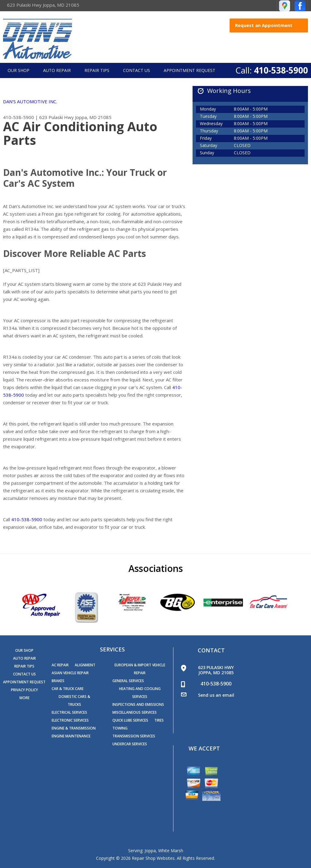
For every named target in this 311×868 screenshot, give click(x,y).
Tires (159, 720)
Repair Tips (97, 70)
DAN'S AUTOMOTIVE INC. (30, 101)
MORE (24, 698)
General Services (128, 681)
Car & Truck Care (68, 689)
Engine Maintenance (71, 736)
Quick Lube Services (130, 720)
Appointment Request (190, 70)
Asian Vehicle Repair (70, 673)
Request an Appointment (270, 25)
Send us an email (216, 695)
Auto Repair (57, 70)
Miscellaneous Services (135, 712)
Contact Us (137, 70)
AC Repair (60, 665)
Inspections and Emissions (138, 704)
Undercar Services (130, 744)
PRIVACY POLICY (24, 690)
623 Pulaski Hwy (56, 117)
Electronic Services (70, 720)
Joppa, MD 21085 (93, 117)
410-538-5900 (281, 70)
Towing (120, 728)
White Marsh (171, 851)
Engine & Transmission (74, 728)
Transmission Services (134, 736)
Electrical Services (69, 712)
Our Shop (19, 70)
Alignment (85, 665)
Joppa (150, 851)
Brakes (58, 681)
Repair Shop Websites (153, 858)
